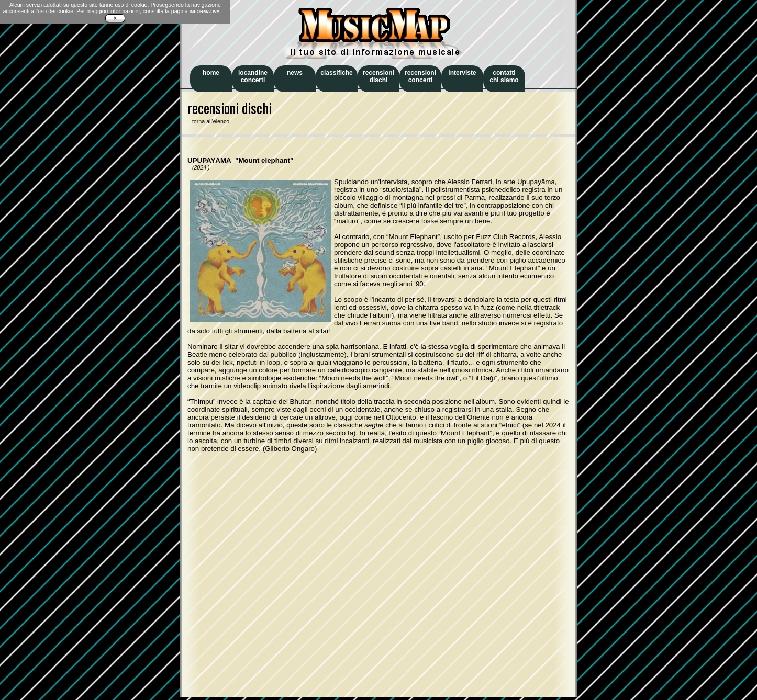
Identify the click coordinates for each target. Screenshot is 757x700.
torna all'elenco (208, 121)
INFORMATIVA (205, 12)
